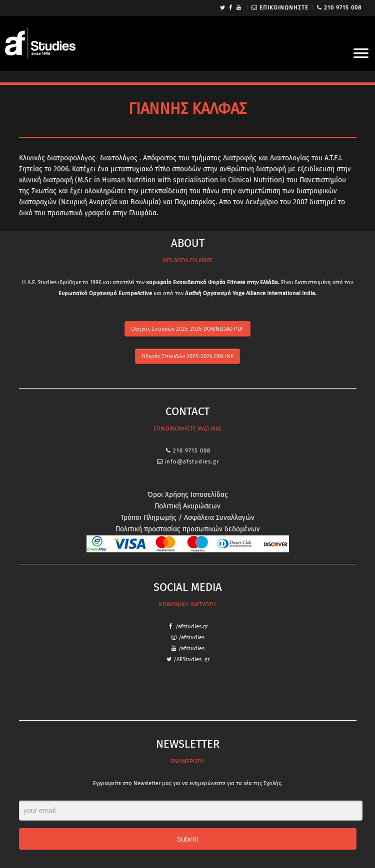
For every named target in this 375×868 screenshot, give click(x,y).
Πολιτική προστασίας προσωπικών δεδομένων (188, 529)
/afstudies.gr (192, 627)
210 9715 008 (343, 8)
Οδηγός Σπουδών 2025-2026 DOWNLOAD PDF (187, 329)
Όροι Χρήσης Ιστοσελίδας (188, 495)
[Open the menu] (361, 54)
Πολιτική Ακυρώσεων (187, 506)
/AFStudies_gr (191, 659)
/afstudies (191, 638)
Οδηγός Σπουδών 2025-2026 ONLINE (187, 356)
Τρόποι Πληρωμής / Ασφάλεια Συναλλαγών (187, 518)
